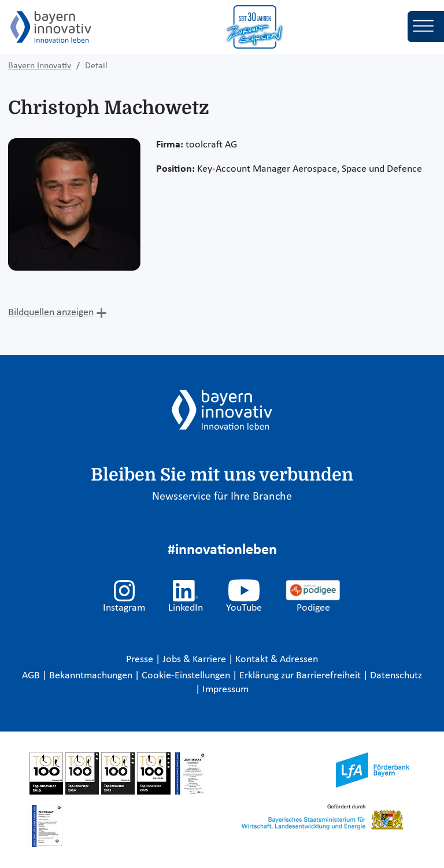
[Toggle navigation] (426, 27)
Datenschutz (396, 676)
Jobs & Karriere (195, 660)
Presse (141, 660)
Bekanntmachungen (92, 676)
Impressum (225, 690)
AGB (32, 676)
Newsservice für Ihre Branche (222, 497)
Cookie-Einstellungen (186, 676)
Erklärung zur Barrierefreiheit (301, 676)
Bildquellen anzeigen (51, 313)
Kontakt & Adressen (277, 660)
